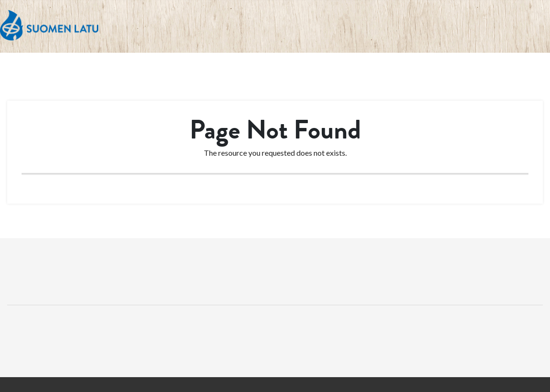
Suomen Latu (49, 26)
